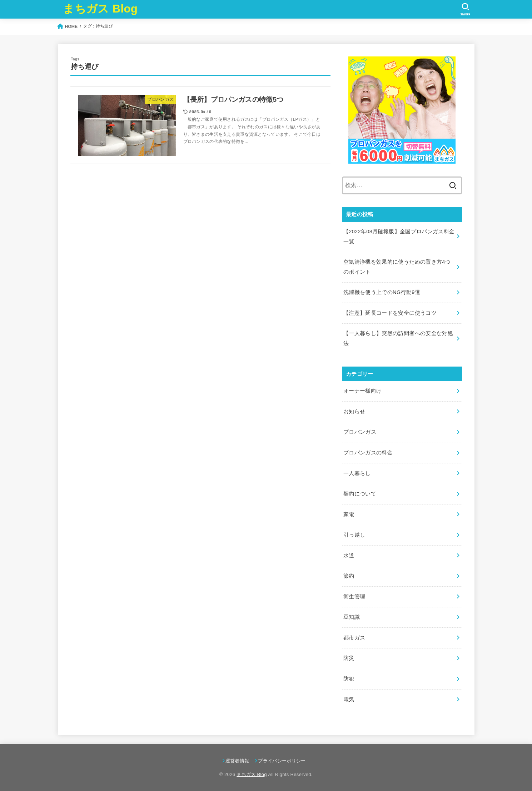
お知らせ (354, 412)
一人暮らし (357, 473)
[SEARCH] (465, 9)
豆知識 (352, 617)
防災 (349, 658)
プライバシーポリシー (282, 761)
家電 (349, 514)
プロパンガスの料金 (368, 453)
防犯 (349, 679)
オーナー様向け (363, 391)
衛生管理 (354, 597)
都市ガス (354, 638)
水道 (349, 556)
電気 (349, 700)
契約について (360, 494)
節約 (349, 576)
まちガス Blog (100, 9)
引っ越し (354, 535)
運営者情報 (237, 761)
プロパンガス (360, 432)
